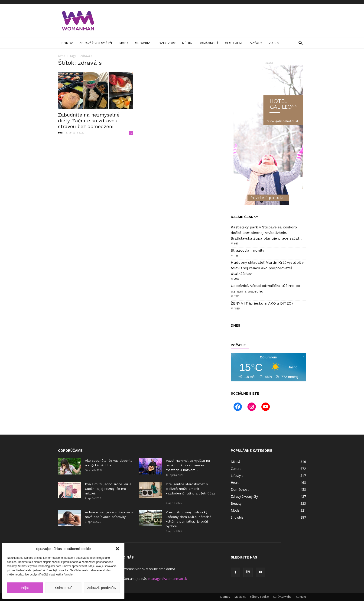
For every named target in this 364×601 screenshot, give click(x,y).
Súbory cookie (259, 597)
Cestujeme (234, 43)
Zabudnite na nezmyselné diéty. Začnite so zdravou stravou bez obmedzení (89, 121)
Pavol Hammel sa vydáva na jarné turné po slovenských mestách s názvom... (188, 465)
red (60, 132)
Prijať (25, 588)
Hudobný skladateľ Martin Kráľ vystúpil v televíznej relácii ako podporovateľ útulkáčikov (267, 268)
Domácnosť (208, 43)
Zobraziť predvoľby (102, 588)
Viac (274, 43)
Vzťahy (256, 43)
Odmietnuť (63, 588)
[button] (117, 549)
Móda (124, 43)
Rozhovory (166, 43)
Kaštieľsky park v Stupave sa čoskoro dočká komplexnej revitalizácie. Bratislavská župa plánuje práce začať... (266, 233)
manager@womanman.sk (168, 579)
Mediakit (240, 597)
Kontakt (301, 597)
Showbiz (143, 43)
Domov (67, 43)
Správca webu (282, 597)
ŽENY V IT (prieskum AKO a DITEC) (262, 303)
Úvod (62, 56)
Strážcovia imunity (247, 250)
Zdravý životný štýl (96, 43)
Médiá (187, 43)
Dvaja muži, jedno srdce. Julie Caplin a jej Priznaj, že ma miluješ (108, 489)
